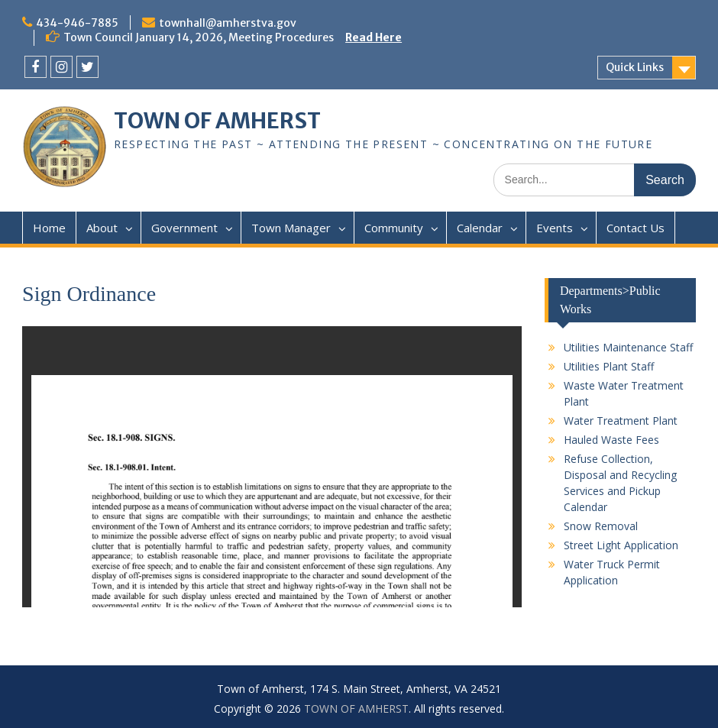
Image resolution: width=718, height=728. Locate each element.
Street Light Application (621, 545)
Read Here (374, 37)
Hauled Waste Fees (611, 440)
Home (49, 228)
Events (555, 228)
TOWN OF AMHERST (217, 121)
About (102, 228)
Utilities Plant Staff (609, 366)
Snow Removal (601, 526)
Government (184, 228)
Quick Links (635, 67)
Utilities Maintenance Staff (628, 347)
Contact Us (636, 228)
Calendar (480, 228)
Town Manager (291, 228)
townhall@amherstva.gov (228, 23)
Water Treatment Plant (621, 421)
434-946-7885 (77, 23)
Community (394, 228)
